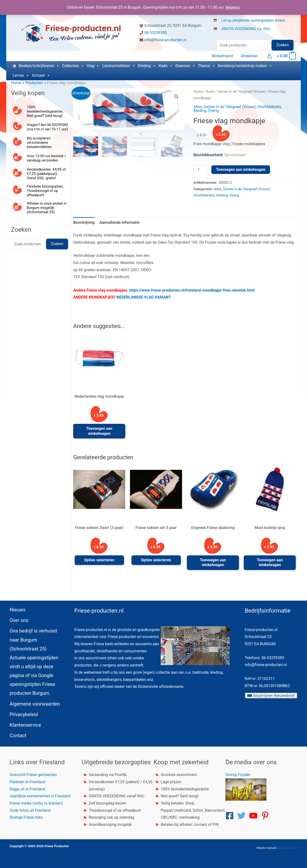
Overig (213, 111)
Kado (166, 66)
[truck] (217, 34)
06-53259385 (156, 33)
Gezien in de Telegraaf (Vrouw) (242, 92)
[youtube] (255, 816)
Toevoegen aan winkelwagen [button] (99, 431)
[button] (176, 97)
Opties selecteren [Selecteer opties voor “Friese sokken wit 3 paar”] (156, 560)
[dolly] (40, 195)
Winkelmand (223, 56)
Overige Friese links (26, 817)
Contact (18, 736)
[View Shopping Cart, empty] (286, 56)
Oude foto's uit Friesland (30, 810)
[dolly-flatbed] (244, 27)
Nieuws (18, 610)
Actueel (41, 75)
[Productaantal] (200, 170)
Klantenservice (25, 725)
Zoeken (283, 45)
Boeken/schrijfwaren (39, 66)
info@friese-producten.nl (165, 40)
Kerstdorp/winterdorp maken (245, 66)
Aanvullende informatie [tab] (119, 222)
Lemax (21, 75)
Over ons (19, 620)
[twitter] (243, 816)
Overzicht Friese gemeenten (33, 775)
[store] (40, 213)
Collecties (73, 66)
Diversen (185, 66)
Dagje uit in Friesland (27, 789)
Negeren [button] (233, 7)
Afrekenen (249, 56)
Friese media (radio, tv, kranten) (36, 803)
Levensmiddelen (119, 66)
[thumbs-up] (40, 110)
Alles (198, 107)
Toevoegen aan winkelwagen (241, 170)
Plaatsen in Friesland (27, 782)
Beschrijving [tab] (84, 222)
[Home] (14, 66)
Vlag (93, 66)
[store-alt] (251, 19)
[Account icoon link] (269, 56)
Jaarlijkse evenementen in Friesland (40, 796)
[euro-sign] (40, 146)
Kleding (147, 66)
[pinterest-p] (266, 816)
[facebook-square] (231, 816)
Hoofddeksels (269, 107)
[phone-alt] (40, 128)
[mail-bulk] (40, 178)
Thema (207, 66)
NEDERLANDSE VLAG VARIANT (144, 297)
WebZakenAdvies (288, 848)
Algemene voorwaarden (35, 704)
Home (198, 92)
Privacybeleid (24, 714)
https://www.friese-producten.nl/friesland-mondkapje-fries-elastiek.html (192, 290)
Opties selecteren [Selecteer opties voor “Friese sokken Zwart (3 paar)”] (99, 560)
